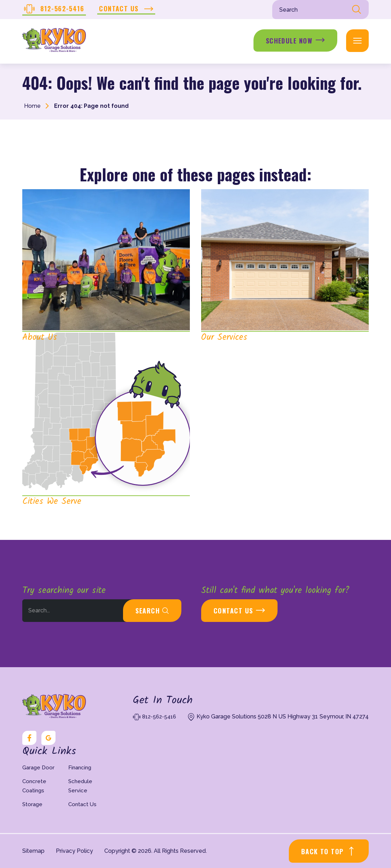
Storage (32, 804)
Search (152, 611)
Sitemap (33, 851)
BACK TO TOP (322, 851)
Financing (80, 768)
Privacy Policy (74, 851)
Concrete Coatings (34, 786)
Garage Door (38, 768)
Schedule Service (80, 786)
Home (32, 106)
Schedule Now (289, 41)
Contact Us (126, 10)
